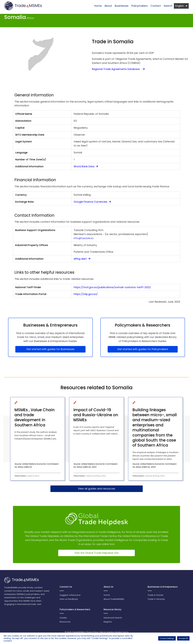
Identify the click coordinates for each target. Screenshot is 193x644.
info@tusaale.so (84, 238)
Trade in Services (156, 600)
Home (98, 6)
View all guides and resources (97, 489)
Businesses (122, 6)
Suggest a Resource (70, 596)
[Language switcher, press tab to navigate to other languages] (181, 6)
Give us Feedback (69, 600)
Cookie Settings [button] (167, 638)
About (108, 6)
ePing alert (82, 259)
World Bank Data (86, 166)
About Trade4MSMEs (114, 600)
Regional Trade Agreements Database (118, 69)
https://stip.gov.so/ (86, 294)
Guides (63, 618)
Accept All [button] (183, 638)
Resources (65, 623)
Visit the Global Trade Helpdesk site (97, 554)
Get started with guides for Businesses (50, 349)
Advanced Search (113, 618)
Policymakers (140, 6)
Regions (108, 623)
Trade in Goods (155, 596)
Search (168, 6)
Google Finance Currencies (92, 202)
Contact (156, 6)
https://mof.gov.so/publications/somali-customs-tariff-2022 (112, 287)
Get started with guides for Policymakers (143, 349)
